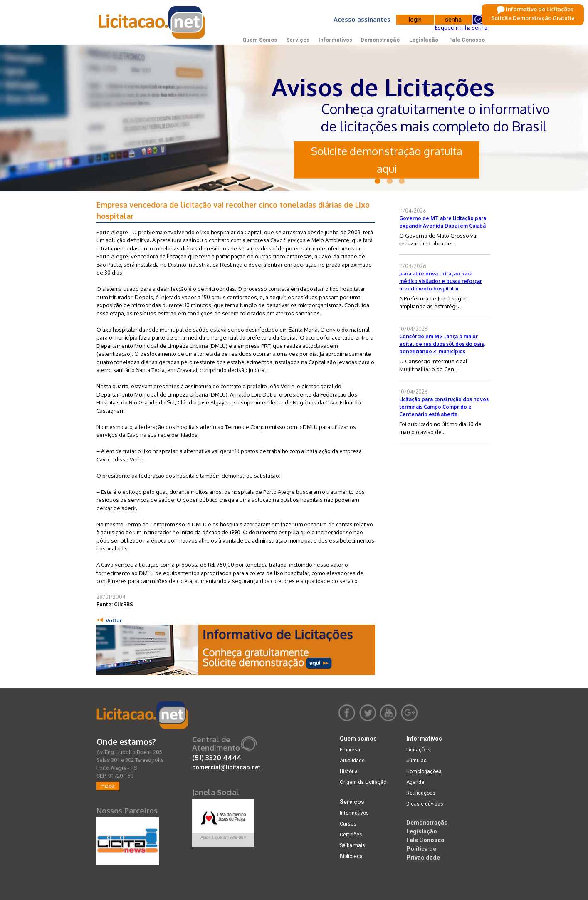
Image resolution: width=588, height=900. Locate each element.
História (349, 771)
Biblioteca (351, 856)
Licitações (418, 750)
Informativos (335, 40)
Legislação (424, 40)
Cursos (348, 824)
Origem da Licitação (363, 782)
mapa (108, 786)
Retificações (421, 793)
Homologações (424, 771)
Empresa (350, 750)
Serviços (298, 40)
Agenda (415, 782)
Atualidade (352, 761)
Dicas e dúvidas (425, 804)
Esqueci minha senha (461, 27)
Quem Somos (260, 40)
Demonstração (380, 40)
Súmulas (416, 761)
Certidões (351, 835)
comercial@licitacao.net (226, 767)
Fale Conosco (467, 40)
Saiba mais (352, 845)
